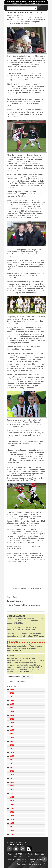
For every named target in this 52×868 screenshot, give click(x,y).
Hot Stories (27, 677)
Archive (40, 860)
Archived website (16, 616)
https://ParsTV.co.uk (24, 671)
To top (44, 861)
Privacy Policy (14, 860)
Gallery (18, 862)
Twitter (33, 860)
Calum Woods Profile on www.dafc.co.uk (25, 605)
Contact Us (26, 862)
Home (35, 862)
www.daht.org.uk (15, 650)
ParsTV (11, 656)
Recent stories (14, 677)
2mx (13, 864)
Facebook (25, 860)
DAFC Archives (15, 641)
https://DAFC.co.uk (36, 636)
